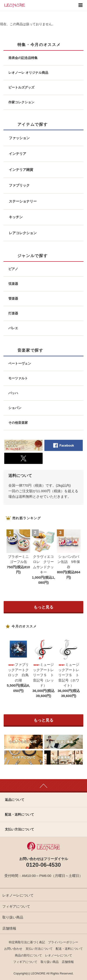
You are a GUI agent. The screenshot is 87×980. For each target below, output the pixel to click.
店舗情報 (9, 928)
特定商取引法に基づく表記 (27, 942)
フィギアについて (16, 906)
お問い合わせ (13, 949)
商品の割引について (28, 955)
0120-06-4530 (43, 865)
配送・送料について (69, 949)
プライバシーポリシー (63, 942)
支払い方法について (39, 949)
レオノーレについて (18, 895)
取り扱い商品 (13, 917)
